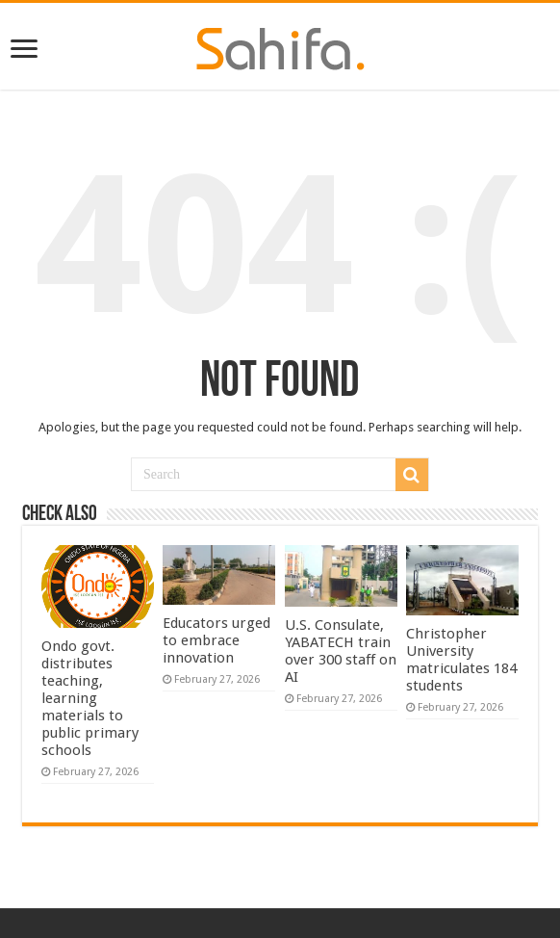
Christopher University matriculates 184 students (461, 660)
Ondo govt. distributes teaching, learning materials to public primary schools (90, 698)
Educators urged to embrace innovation (216, 640)
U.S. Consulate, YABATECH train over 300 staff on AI (341, 651)
